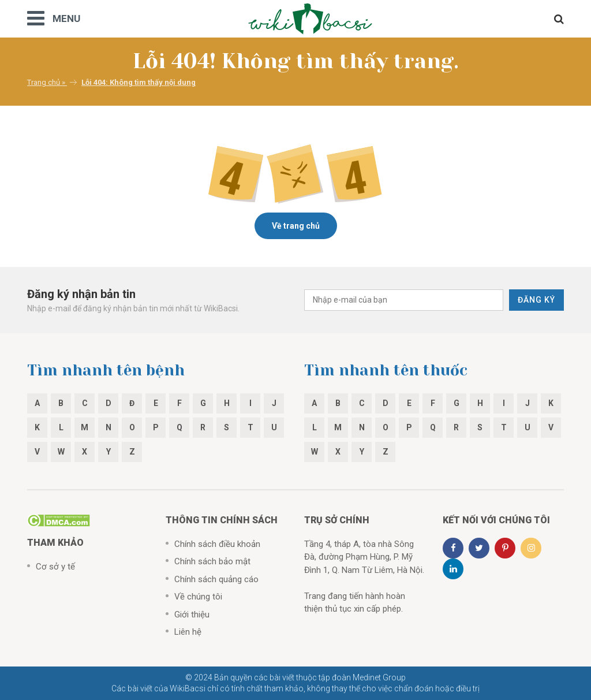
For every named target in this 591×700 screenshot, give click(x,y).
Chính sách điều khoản (217, 544)
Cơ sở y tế (55, 567)
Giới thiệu (192, 615)
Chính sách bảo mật (212, 561)
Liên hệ (188, 632)
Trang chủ (44, 82)
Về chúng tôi (198, 597)
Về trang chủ (296, 226)
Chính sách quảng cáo (216, 579)
